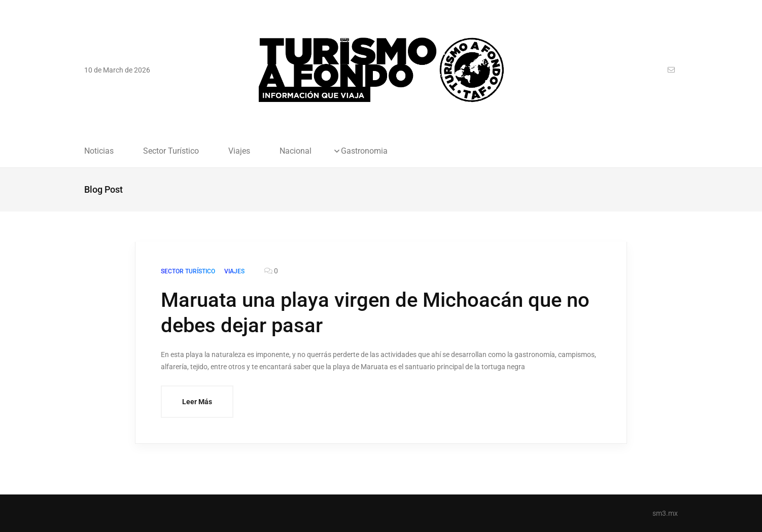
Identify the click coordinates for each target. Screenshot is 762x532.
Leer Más (197, 402)
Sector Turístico (171, 151)
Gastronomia (364, 151)
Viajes (239, 151)
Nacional (296, 151)
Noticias (99, 151)
